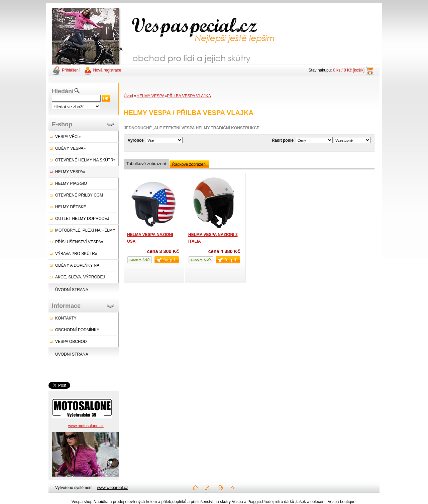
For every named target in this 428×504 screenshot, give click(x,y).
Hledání (63, 91)
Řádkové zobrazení (189, 164)
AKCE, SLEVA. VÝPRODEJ (80, 277)
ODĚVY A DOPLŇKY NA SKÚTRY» (74, 267)
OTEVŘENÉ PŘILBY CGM (79, 195)
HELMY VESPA (150, 96)
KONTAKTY (66, 318)
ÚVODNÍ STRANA (72, 290)
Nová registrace (107, 70)
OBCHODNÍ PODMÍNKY (77, 330)
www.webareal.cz (113, 488)
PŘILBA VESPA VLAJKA (189, 96)
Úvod (128, 96)
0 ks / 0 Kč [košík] (349, 70)
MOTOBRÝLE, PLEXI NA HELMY (85, 230)
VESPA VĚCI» (68, 137)
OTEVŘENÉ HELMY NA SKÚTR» (85, 160)
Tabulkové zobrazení (146, 164)
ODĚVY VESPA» (70, 148)
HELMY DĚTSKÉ (71, 207)
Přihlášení (71, 70)
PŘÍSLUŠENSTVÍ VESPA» (79, 242)
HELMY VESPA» (70, 172)
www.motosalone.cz (86, 426)
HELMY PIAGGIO (71, 183)
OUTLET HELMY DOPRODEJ (82, 219)
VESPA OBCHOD (71, 342)
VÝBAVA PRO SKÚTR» (76, 254)
